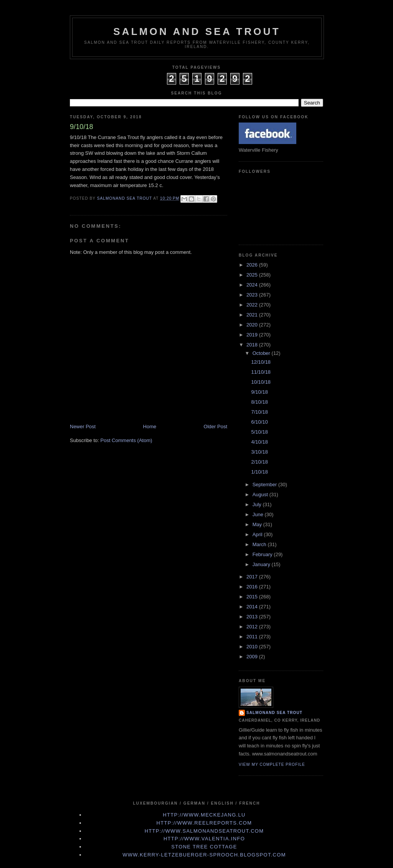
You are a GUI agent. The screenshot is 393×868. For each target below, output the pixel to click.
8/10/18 (259, 402)
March (260, 544)
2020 (253, 325)
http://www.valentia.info (204, 839)
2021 (253, 315)
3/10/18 (259, 452)
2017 (253, 577)
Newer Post (83, 427)
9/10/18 (259, 392)
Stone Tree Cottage (204, 847)
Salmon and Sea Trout (197, 31)
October (262, 353)
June (259, 514)
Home (150, 427)
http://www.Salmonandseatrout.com (204, 831)
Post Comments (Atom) (126, 440)
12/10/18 (261, 362)
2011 (253, 637)
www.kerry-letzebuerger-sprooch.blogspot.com (204, 855)
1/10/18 (259, 472)
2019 (253, 335)
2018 (253, 345)
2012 (253, 627)
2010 (253, 647)
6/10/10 (259, 422)
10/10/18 (261, 382)
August (261, 494)
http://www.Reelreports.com (204, 823)
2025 (253, 275)
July (258, 504)
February (263, 554)
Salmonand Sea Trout (274, 713)
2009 (253, 657)
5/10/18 (259, 432)
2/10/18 (259, 462)
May (258, 524)
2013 (253, 617)
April (258, 534)
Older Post (215, 427)
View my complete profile (272, 764)
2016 (253, 587)
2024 (253, 285)
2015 (253, 597)
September (265, 485)
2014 (253, 607)
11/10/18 (261, 372)
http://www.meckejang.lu (204, 815)
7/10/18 (259, 412)
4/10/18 (259, 442)
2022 (253, 305)
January (262, 564)
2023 (253, 295)
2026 (253, 265)
